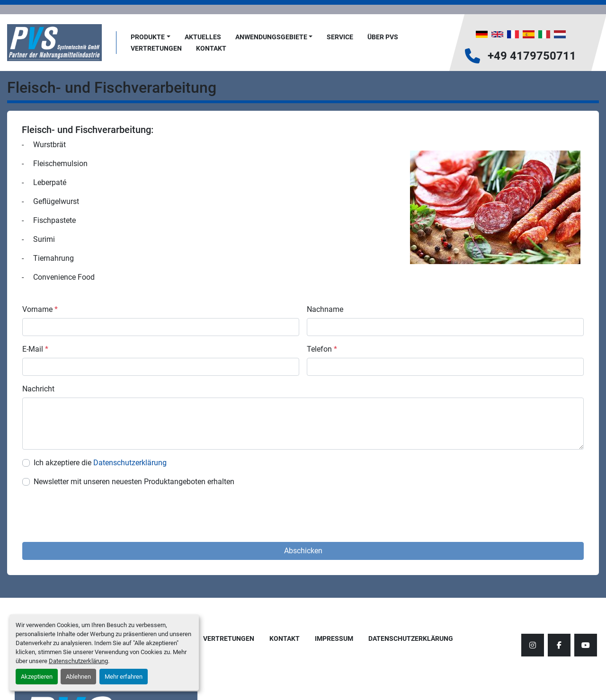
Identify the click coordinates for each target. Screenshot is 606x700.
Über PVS (383, 37)
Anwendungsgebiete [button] (271, 37)
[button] (151, 37)
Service (340, 37)
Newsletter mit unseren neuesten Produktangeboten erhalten (134, 482)
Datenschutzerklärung (78, 661)
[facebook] (559, 645)
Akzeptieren (37, 677)
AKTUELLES (203, 37)
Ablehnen (78, 677)
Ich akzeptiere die (100, 463)
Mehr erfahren (124, 677)
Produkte (148, 37)
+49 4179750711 (532, 56)
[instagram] (533, 645)
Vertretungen (156, 48)
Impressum (334, 638)
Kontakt (211, 48)
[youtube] (586, 645)
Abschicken (303, 551)
